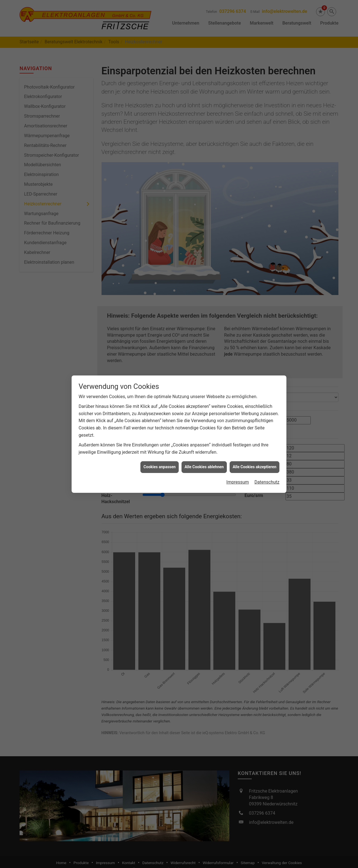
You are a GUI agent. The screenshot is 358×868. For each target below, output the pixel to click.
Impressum (238, 384)
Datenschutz (267, 384)
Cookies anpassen (160, 369)
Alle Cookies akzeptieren (255, 369)
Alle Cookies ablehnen (204, 369)
